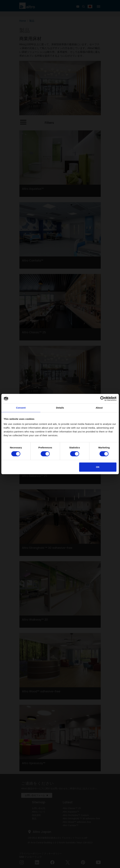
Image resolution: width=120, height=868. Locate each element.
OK (98, 467)
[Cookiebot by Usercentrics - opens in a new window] (103, 399)
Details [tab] (60, 408)
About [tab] (99, 408)
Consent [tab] (21, 408)
